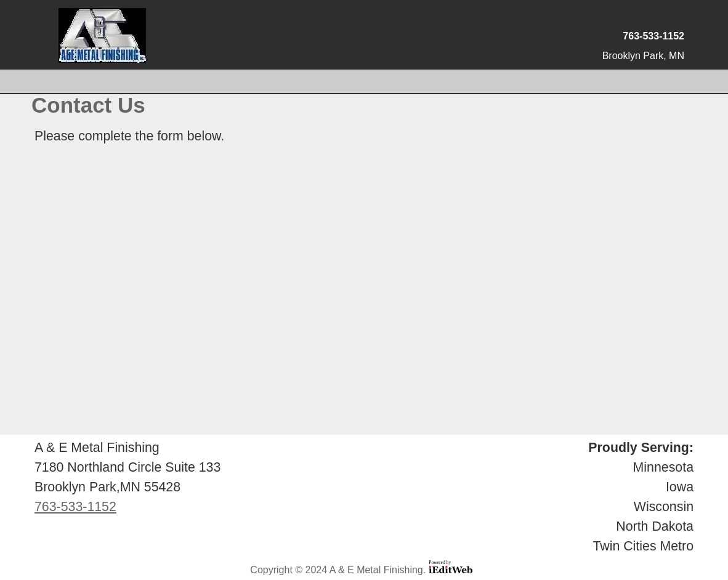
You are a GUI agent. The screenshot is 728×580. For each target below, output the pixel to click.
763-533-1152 (653, 36)
